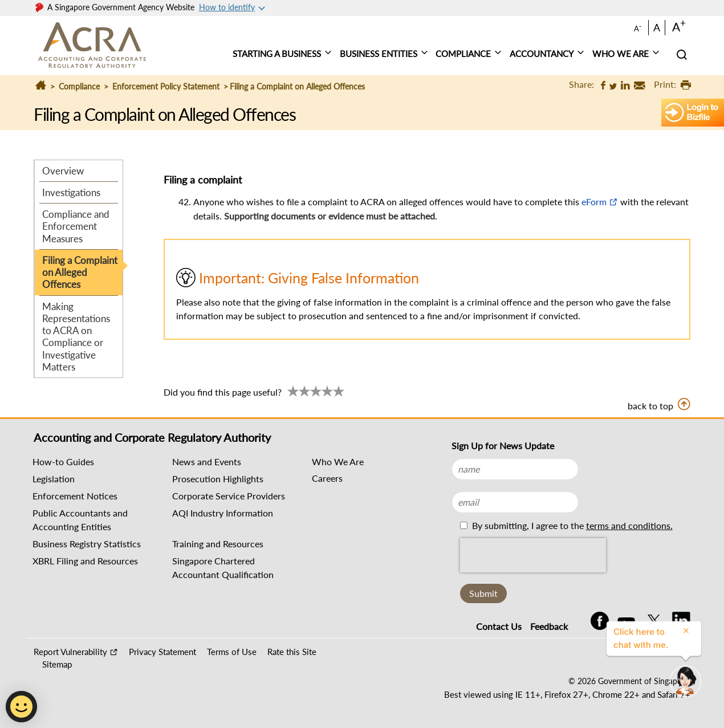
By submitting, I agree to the (571, 525)
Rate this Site (292, 652)
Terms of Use (232, 652)
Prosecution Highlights (218, 479)
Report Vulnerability (70, 652)
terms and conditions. (629, 525)
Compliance (79, 86)
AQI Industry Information (223, 513)
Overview (63, 171)
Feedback (549, 626)
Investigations (71, 192)
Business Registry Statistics (87, 544)
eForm (594, 202)
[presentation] (533, 555)
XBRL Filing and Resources (85, 561)
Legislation (54, 479)
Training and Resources (218, 544)
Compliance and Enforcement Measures (76, 226)
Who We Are (338, 461)
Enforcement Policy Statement (166, 86)
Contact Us (499, 626)
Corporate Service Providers (229, 496)
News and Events (207, 461)
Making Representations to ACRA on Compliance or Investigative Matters (76, 337)
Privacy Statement (162, 652)
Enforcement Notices (75, 496)
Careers (327, 478)
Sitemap (57, 664)
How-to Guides (63, 461)
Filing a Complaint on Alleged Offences (80, 273)
